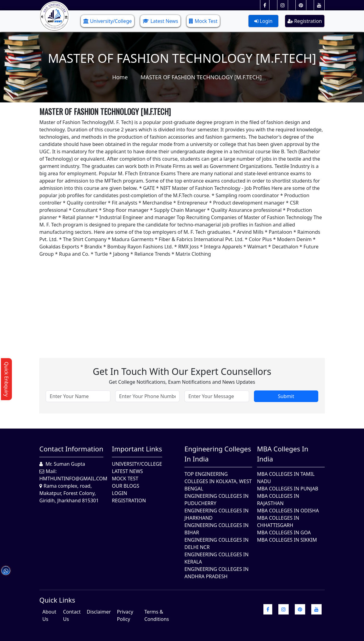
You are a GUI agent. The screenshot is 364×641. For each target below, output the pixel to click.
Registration (305, 21)
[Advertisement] (182, 300)
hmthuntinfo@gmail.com (73, 479)
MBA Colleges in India (283, 454)
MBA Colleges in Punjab (288, 489)
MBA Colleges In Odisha (288, 511)
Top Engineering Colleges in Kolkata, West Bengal (218, 481)
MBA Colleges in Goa (284, 532)
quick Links (57, 600)
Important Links (137, 449)
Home (120, 77)
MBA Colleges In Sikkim (287, 540)
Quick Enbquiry (6, 379)
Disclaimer (99, 612)
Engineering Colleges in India (218, 454)
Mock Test (203, 21)
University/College (107, 21)
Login (263, 21)
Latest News (160, 21)
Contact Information (71, 449)
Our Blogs (126, 486)
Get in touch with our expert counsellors (182, 371)
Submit (286, 396)
